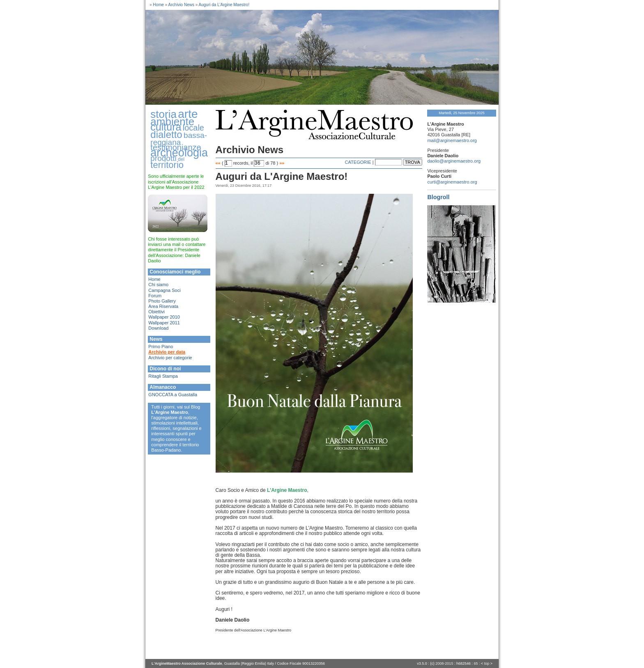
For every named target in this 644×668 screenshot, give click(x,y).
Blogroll (438, 197)
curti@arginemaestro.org (452, 182)
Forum (155, 296)
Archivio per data (167, 352)
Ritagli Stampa (163, 376)
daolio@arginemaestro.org (454, 161)
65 (476, 663)
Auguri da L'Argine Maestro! (224, 5)
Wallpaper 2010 (164, 317)
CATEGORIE (358, 162)
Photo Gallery (162, 301)
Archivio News (181, 5)
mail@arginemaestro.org (452, 140)
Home (158, 5)
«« (218, 163)
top (487, 663)
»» (282, 163)
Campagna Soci (164, 290)
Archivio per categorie (170, 358)
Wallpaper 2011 (164, 323)
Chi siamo (158, 285)
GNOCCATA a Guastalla (173, 395)
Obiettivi (156, 312)
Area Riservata (163, 306)
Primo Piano (161, 347)
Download (158, 328)
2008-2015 (444, 663)
